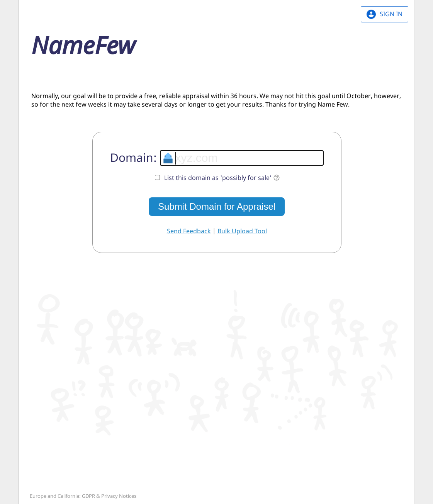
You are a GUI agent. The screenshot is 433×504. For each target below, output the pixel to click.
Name (83, 45)
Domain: (133, 157)
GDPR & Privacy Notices (109, 496)
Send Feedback (189, 231)
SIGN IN (385, 14)
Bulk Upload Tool (242, 231)
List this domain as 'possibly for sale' (222, 178)
